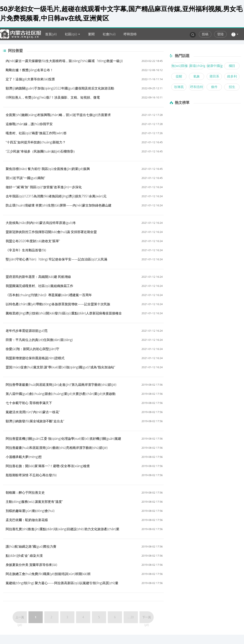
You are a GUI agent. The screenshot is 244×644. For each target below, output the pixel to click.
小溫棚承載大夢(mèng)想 (24, 457)
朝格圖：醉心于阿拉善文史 (25, 492)
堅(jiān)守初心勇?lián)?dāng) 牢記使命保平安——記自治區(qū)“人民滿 (56, 259)
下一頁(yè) (147, 619)
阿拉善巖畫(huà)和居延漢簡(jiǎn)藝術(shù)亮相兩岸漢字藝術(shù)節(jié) (57, 448)
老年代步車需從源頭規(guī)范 (27, 331)
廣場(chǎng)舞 (197, 66)
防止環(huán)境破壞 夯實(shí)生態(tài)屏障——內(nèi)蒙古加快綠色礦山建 (59, 205)
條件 (214, 87)
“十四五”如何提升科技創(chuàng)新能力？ (36, 142)
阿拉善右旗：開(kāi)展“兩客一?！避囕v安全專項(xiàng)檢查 (48, 466)
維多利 (232, 76)
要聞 (91, 34)
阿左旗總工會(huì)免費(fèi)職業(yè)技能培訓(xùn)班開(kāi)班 (48, 574)
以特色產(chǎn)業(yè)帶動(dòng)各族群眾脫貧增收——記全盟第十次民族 (58, 304)
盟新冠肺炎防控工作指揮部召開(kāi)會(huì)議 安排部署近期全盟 (51, 232)
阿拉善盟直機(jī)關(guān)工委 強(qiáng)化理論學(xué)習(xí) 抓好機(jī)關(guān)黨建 (63, 439)
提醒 (179, 76)
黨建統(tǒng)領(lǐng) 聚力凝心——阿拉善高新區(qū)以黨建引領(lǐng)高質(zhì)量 (62, 583)
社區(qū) (71, 34)
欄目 (232, 66)
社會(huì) (109, 34)
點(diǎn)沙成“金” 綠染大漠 (24, 556)
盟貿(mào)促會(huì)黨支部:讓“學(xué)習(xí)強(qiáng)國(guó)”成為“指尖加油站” (60, 367)
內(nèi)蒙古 (53, 46)
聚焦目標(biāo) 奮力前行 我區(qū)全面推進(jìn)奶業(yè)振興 (48, 169)
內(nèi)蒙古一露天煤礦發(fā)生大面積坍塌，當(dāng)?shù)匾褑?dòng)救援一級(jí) (64, 61)
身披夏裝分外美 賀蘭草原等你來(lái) (31, 565)
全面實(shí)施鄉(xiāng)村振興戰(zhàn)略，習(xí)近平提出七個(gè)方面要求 (58, 115)
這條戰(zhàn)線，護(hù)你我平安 (29, 124)
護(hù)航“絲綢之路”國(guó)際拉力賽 (31, 546)
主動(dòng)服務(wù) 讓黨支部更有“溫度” (34, 502)
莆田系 (214, 76)
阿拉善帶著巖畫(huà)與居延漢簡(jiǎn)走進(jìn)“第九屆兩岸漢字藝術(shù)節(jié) (61, 385)
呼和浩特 (130, 34)
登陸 (220, 34)
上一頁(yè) (20, 619)
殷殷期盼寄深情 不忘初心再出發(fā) (31, 475)
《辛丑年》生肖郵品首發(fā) (26, 250)
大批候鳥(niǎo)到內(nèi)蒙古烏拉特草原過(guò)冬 (41, 223)
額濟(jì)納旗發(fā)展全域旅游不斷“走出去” (35, 421)
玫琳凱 (179, 87)
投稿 (205, 34)
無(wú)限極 (179, 66)
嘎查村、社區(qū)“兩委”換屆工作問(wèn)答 (36, 133)
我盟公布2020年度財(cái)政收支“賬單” (33, 241)
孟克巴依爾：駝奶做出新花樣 (27, 520)
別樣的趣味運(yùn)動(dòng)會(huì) (30, 511)
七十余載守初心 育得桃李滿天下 (29, 403)
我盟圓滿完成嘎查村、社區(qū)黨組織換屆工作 (39, 286)
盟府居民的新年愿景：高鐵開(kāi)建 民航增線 (38, 277)
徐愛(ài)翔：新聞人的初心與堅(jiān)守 (32, 349)
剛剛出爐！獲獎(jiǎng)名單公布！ (29, 70)
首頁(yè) (51, 34)
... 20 (131, 617)
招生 (232, 87)
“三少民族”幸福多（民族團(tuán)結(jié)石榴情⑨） (41, 151)
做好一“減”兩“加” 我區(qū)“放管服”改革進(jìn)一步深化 (44, 187)
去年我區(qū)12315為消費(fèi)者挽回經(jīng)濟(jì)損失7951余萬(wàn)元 (56, 196)
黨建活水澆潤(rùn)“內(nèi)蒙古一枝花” (33, 412)
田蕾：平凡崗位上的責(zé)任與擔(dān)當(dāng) (39, 340)
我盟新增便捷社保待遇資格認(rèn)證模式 (35, 358)
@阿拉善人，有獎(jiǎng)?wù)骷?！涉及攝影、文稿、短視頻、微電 (53, 97)
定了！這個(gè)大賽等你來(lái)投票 (30, 79)
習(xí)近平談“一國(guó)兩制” (25, 178)
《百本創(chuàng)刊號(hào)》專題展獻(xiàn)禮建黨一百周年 (49, 295)
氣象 (197, 76)
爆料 (75, 46)
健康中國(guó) (214, 66)
